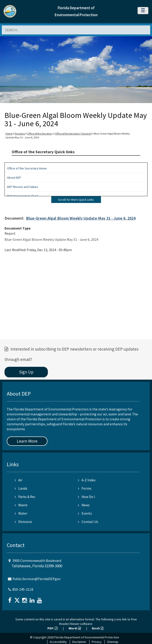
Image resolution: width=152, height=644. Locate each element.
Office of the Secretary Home (27, 168)
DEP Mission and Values (23, 187)
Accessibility (58, 642)
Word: (75, 628)
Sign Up (26, 372)
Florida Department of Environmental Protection (87, 637)
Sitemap (113, 642)
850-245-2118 (23, 589)
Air (19, 480)
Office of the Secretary (40, 134)
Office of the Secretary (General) (73, 134)
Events (85, 513)
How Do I (86, 497)
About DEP (14, 178)
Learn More (27, 441)
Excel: (98, 628)
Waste (21, 505)
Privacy (97, 642)
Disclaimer (79, 642)
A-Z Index (87, 480)
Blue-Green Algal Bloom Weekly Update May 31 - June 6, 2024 (81, 218)
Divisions (20, 134)
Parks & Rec (25, 497)
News (84, 505)
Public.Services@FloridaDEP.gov (36, 579)
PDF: (53, 628)
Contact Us (88, 522)
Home (9, 134)
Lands (21, 488)
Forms (85, 488)
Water (21, 513)
